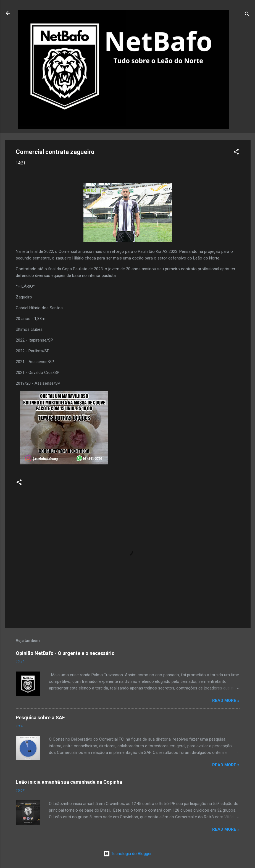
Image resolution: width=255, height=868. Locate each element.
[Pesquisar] (247, 15)
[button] (236, 153)
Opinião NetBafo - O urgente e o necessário (65, 653)
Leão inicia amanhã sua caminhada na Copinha (69, 782)
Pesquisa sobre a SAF (40, 718)
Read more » (226, 701)
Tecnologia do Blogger (127, 854)
